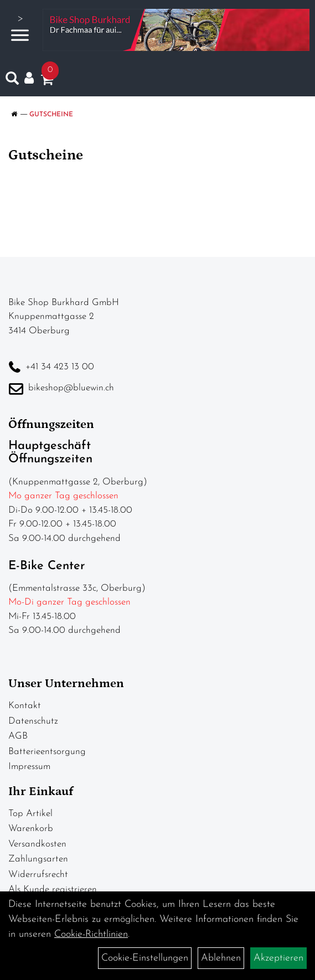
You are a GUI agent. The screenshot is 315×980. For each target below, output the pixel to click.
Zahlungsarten (38, 859)
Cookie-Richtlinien (91, 934)
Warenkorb (31, 829)
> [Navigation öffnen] (20, 29)
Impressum (29, 767)
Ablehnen (221, 958)
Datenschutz (33, 721)
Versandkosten (37, 844)
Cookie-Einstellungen (145, 958)
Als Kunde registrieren (53, 889)
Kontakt (25, 706)
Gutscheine (51, 115)
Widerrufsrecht (38, 875)
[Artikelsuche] (12, 81)
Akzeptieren (278, 958)
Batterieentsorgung (47, 752)
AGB (18, 736)
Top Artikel (30, 814)
